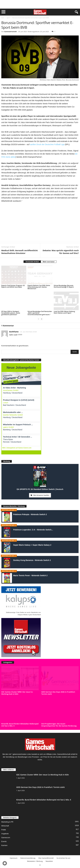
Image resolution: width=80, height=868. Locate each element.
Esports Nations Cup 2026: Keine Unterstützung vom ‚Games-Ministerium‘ (39, 287)
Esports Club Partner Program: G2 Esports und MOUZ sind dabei (13, 286)
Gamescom (6, 838)
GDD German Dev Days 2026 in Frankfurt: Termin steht (58, 693)
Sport (8, 18)
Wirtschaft (5, 826)
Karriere (4, 845)
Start (3, 18)
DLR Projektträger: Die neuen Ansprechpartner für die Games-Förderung (59, 725)
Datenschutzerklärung (28, 858)
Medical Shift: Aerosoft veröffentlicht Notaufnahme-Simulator (20, 252)
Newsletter (49, 861)
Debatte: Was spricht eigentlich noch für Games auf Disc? (61, 252)
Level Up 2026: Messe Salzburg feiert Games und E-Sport (64, 312)
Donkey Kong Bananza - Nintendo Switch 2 (32, 560)
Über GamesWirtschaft (46, 858)
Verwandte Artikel (32, 262)
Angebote (5, 834)
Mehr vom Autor (49, 262)
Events (4, 841)
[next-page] (42, 319)
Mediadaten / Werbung (35, 861)
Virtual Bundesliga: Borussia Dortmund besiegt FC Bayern (64, 286)
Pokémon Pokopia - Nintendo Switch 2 (30, 514)
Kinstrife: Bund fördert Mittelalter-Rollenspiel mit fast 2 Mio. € (20, 725)
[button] (5, 863)
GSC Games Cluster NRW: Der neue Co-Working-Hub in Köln (17, 693)
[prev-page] (38, 319)
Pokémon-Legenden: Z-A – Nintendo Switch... (33, 530)
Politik (4, 830)
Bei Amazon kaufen (41, 495)
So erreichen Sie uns (63, 858)
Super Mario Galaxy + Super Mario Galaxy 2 (32, 545)
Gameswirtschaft (11, 32)
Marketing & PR (7, 822)
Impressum (14, 858)
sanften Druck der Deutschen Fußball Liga (47, 144)
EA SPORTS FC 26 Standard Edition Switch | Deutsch (40, 489)
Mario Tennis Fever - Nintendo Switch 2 (30, 575)
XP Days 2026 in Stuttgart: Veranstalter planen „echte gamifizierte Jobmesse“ (11, 313)
